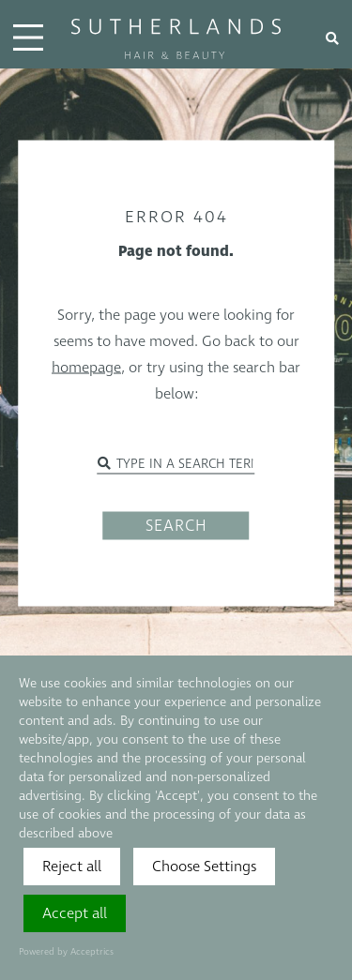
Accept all (75, 913)
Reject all (72, 867)
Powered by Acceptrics (66, 952)
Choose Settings (204, 867)
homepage (86, 368)
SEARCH (176, 526)
